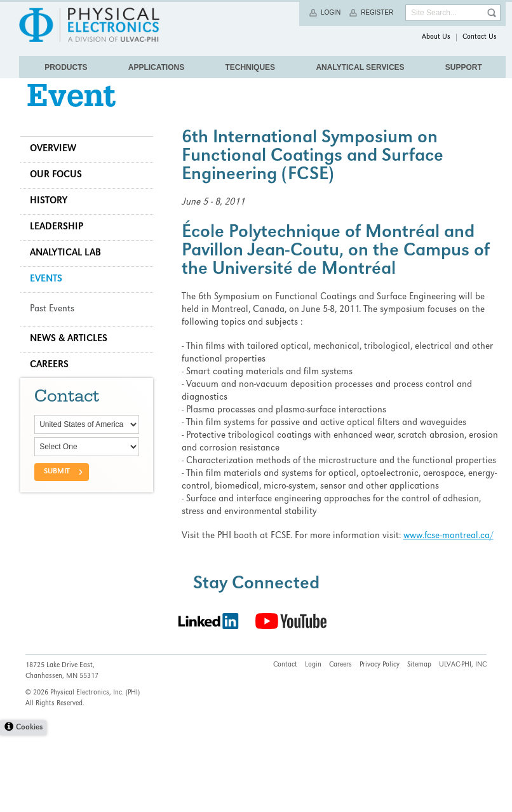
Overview (58, 169)
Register (377, 12)
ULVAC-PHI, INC (463, 742)
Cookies (29, 805)
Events (51, 299)
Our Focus (61, 195)
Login (331, 12)
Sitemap (419, 742)
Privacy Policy (380, 742)
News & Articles (74, 359)
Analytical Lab (71, 273)
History (54, 221)
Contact (285, 742)
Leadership (62, 247)
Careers (54, 385)
